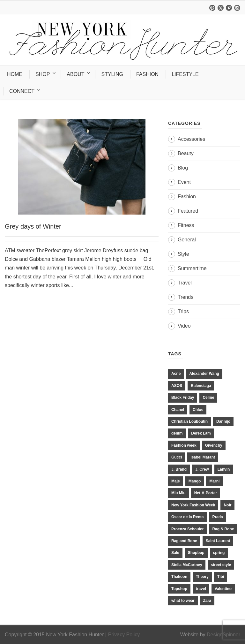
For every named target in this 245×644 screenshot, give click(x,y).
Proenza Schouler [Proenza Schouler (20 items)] (187, 529)
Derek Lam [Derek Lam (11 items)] (201, 433)
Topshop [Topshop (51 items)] (179, 589)
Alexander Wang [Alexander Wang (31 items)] (204, 374)
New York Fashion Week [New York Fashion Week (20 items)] (193, 505)
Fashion (187, 197)
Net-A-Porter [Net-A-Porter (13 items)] (206, 493)
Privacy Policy (124, 635)
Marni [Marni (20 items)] (214, 481)
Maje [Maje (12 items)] (176, 481)
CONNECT (22, 91)
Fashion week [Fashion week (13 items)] (184, 445)
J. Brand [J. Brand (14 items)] (179, 469)
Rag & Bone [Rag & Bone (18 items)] (223, 529)
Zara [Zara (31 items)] (207, 601)
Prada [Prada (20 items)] (217, 517)
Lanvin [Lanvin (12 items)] (224, 469)
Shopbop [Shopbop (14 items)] (196, 553)
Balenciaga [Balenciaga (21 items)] (201, 386)
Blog (183, 168)
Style (183, 254)
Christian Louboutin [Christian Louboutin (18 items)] (189, 421)
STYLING (112, 74)
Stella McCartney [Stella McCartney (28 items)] (187, 565)
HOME (15, 74)
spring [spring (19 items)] (219, 553)
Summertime (192, 268)
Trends (186, 297)
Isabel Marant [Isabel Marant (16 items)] (203, 457)
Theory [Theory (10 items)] (202, 577)
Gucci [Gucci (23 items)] (177, 457)
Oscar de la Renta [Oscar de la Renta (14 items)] (187, 517)
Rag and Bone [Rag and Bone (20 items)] (184, 541)
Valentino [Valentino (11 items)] (223, 589)
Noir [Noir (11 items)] (227, 505)
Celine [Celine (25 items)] (208, 398)
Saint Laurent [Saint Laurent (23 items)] (218, 541)
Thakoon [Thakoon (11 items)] (179, 577)
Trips (183, 311)
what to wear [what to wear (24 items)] (183, 601)
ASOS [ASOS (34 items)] (177, 386)
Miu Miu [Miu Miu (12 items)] (178, 493)
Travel (185, 283)
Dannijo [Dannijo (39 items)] (223, 421)
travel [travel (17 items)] (201, 589)
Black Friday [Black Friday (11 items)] (183, 398)
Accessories (191, 139)
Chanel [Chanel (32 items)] (178, 410)
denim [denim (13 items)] (177, 433)
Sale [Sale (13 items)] (175, 553)
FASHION (147, 74)
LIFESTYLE (185, 74)
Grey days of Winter (33, 226)
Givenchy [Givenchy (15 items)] (214, 445)
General (187, 240)
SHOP (43, 74)
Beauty (186, 153)
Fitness (186, 225)
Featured (188, 211)
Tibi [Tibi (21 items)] (221, 577)
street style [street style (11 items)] (221, 565)
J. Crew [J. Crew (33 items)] (202, 469)
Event (184, 182)
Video (184, 326)
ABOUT (75, 74)
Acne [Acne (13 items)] (176, 374)
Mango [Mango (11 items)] (195, 481)
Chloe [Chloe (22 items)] (198, 410)
